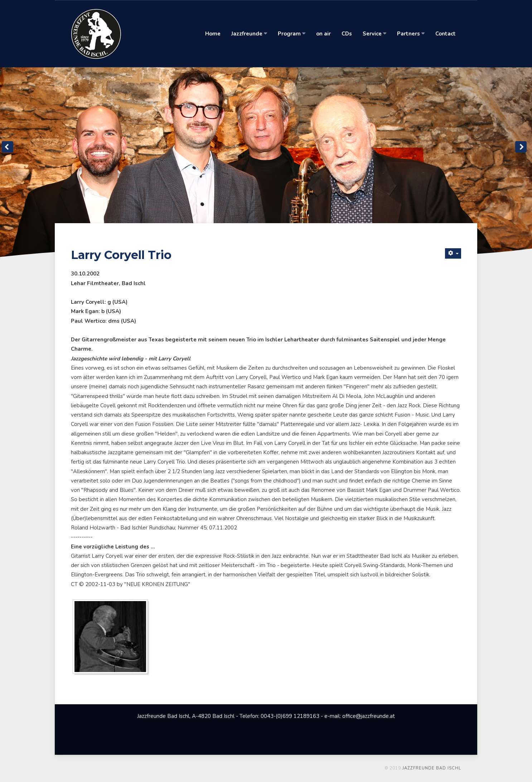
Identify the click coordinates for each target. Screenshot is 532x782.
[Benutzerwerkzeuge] (453, 253)
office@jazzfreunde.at (369, 716)
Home (213, 34)
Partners (411, 34)
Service (374, 34)
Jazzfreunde (249, 34)
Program (292, 34)
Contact (446, 34)
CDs (347, 34)
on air (323, 34)
